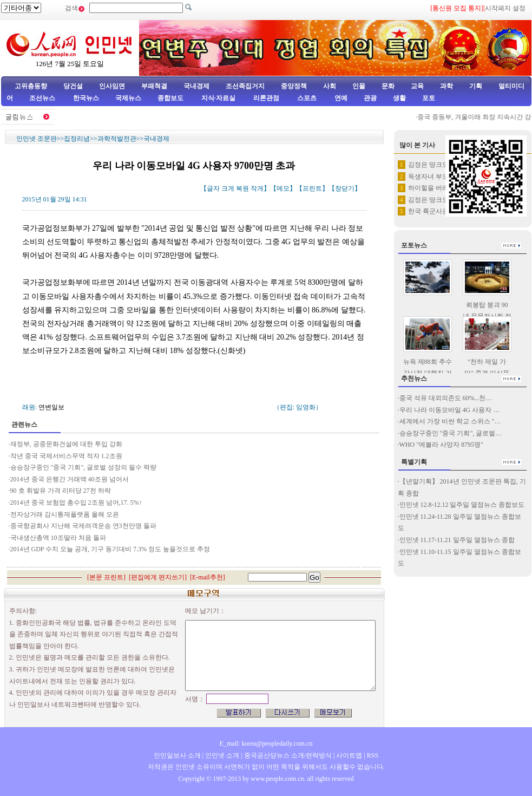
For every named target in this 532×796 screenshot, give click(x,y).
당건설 (73, 86)
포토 (429, 98)
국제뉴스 (128, 98)
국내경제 (196, 86)
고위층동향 (31, 86)
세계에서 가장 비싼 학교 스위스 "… (450, 421)
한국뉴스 (86, 98)
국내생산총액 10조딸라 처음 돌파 (58, 538)
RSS (373, 755)
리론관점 (266, 98)
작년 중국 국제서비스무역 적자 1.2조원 (66, 456)
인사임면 (112, 86)
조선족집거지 (245, 86)
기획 (476, 86)
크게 (228, 188)
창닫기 (345, 188)
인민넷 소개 (221, 755)
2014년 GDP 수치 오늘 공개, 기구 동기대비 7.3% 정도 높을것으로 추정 (110, 549)
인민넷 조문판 (37, 139)
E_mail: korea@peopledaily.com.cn (266, 743)
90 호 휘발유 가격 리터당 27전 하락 (61, 491)
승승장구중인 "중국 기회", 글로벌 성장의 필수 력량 (84, 467)
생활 (399, 98)
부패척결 (154, 86)
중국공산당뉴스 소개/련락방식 (288, 755)
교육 (417, 86)
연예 (340, 98)
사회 (330, 86)
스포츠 (306, 98)
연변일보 (51, 407)
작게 (257, 188)
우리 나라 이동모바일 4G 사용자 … (450, 410)
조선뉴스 (43, 98)
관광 (370, 98)
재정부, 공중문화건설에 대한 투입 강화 (67, 444)
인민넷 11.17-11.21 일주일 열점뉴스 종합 (457, 540)
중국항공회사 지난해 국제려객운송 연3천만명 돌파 (83, 526)
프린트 (312, 188)
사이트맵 (349, 755)
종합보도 (170, 98)
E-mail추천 (208, 577)
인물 (359, 86)
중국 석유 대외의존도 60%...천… (446, 398)
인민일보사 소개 (177, 755)
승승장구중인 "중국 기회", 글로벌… (451, 433)
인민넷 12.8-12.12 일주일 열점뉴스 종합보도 (462, 505)
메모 (283, 188)
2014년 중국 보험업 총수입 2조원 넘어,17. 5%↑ (76, 503)
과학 (446, 86)
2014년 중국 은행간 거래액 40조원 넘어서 (70, 479)
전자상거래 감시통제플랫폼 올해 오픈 (65, 514)
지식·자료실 (219, 98)
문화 (388, 86)
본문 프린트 (106, 577)
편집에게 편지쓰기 (158, 577)
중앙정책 (294, 86)
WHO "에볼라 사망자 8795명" (441, 445)
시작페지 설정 (505, 8)
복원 (242, 188)
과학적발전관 (117, 139)
